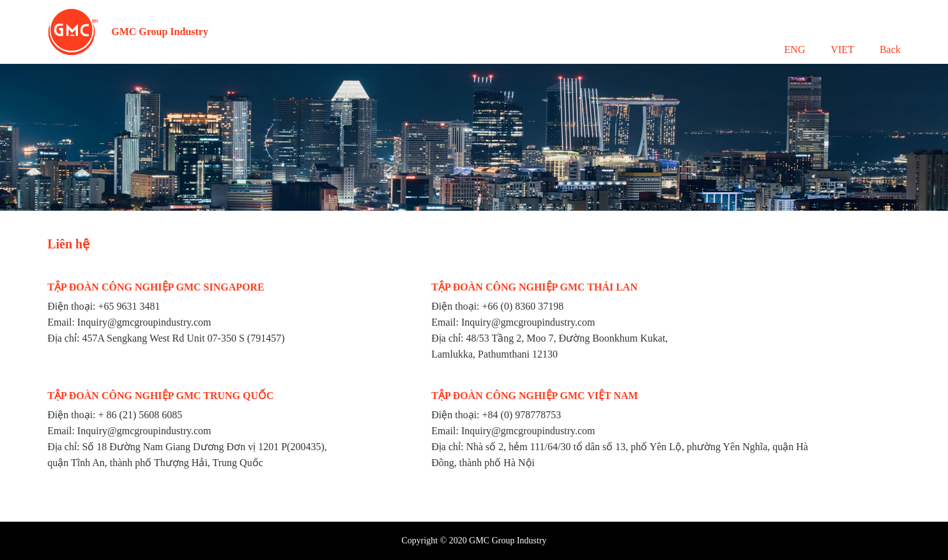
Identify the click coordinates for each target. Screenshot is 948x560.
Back (890, 49)
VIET (842, 49)
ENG (795, 49)
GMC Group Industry (160, 32)
